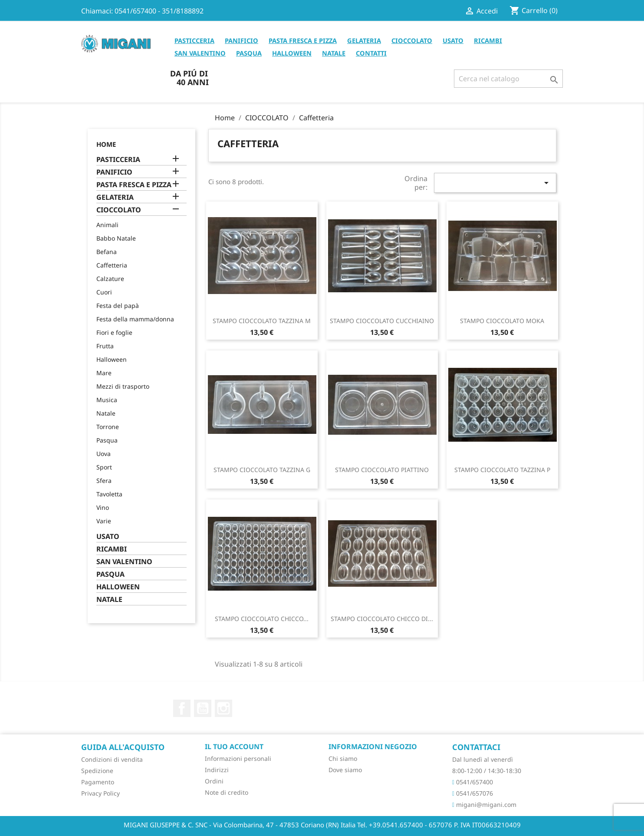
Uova (103, 454)
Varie (104, 521)
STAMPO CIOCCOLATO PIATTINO (382, 470)
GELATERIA (364, 40)
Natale (106, 413)
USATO (453, 40)
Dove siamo (345, 770)
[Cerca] (508, 79)
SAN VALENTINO (200, 53)
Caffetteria (112, 265)
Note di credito (227, 792)
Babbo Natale (116, 238)
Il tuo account (234, 747)
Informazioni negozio (373, 747)
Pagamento (98, 782)
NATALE (334, 53)
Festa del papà (118, 306)
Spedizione (97, 771)
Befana (107, 252)
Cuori (104, 292)
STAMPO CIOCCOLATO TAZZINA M (262, 321)
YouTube (203, 708)
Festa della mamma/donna (135, 319)
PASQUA (249, 53)
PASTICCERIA (194, 40)
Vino (103, 507)
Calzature (110, 279)
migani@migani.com (484, 805)
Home (106, 144)
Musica (107, 400)
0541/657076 (473, 793)
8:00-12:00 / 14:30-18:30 (487, 771)
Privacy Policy (100, 793)
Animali (107, 225)
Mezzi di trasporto (123, 386)
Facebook (182, 708)
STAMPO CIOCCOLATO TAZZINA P (502, 470)
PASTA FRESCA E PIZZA (303, 40)
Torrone (108, 427)
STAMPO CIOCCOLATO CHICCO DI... (382, 619)
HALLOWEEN (292, 53)
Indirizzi (217, 770)
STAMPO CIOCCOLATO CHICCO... (262, 619)
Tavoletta (109, 494)
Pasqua (107, 440)
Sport (104, 467)
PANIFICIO (241, 40)
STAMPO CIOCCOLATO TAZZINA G (262, 470)
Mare (104, 373)
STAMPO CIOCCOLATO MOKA (502, 321)
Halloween (112, 359)
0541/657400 (473, 782)
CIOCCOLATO (412, 40)
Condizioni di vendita (112, 759)
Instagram (223, 708)
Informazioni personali (238, 758)
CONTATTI (371, 53)
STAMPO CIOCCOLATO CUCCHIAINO (382, 321)
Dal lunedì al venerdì (483, 759)
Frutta (105, 346)
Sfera (104, 481)
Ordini (214, 781)
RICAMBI (488, 40)
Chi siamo (343, 758)
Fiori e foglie (114, 332)
